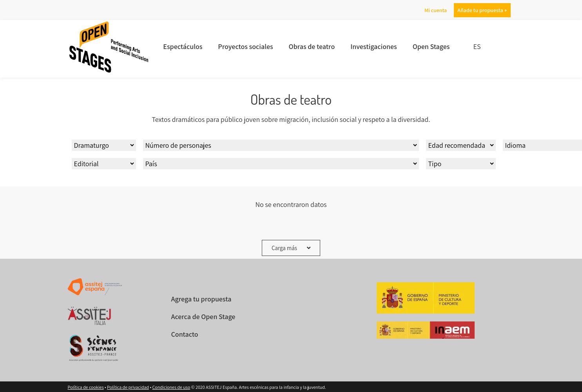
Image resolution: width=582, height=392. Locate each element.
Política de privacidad (128, 387)
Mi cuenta (436, 10)
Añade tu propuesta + (482, 10)
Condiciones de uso (171, 387)
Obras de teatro (312, 46)
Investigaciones (374, 46)
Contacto (184, 334)
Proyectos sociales (246, 46)
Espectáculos (184, 46)
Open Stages (431, 46)
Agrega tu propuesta (201, 299)
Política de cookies (86, 387)
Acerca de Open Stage (203, 317)
